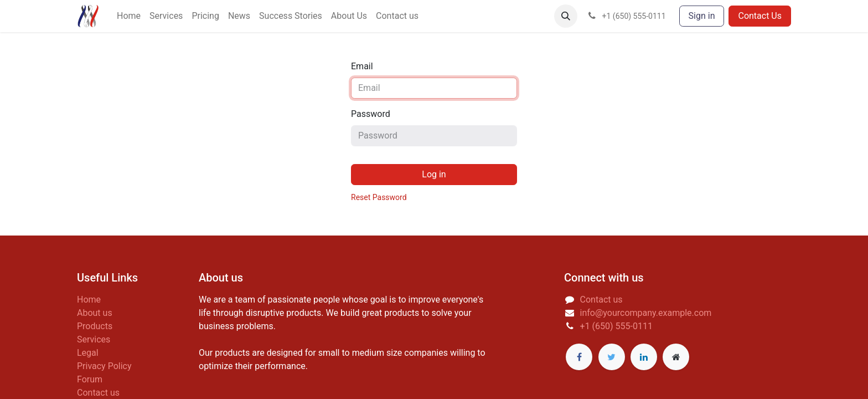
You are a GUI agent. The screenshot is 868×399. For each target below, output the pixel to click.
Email (362, 66)
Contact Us (760, 16)
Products (95, 326)
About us (95, 313)
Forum (90, 379)
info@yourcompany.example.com (646, 313)
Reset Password (379, 197)
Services (94, 339)
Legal (88, 353)
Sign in (702, 16)
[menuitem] (129, 16)
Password (371, 114)
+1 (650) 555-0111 (616, 326)
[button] (566, 16)
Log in (434, 174)
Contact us (98, 393)
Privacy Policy (104, 366)
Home (89, 300)
